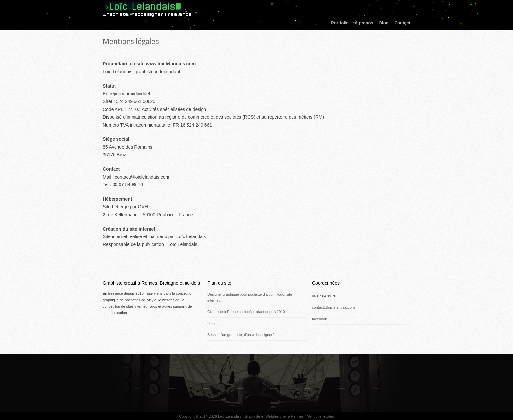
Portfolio (340, 23)
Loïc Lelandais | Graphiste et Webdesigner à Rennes (261, 416)
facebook (319, 319)
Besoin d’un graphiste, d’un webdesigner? (241, 335)
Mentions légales (131, 41)
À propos (364, 23)
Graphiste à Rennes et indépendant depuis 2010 (246, 312)
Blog (384, 23)
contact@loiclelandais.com (333, 307)
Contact (402, 23)
